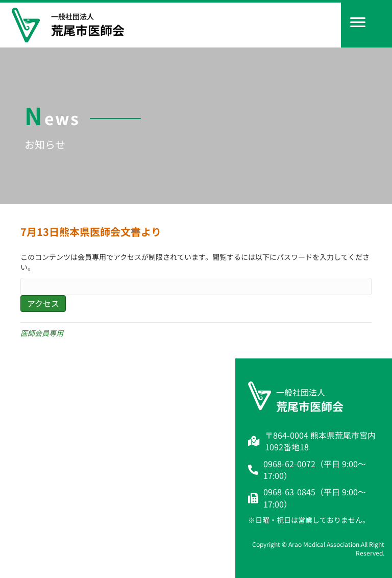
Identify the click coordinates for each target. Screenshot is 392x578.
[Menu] (358, 22)
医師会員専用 (42, 333)
